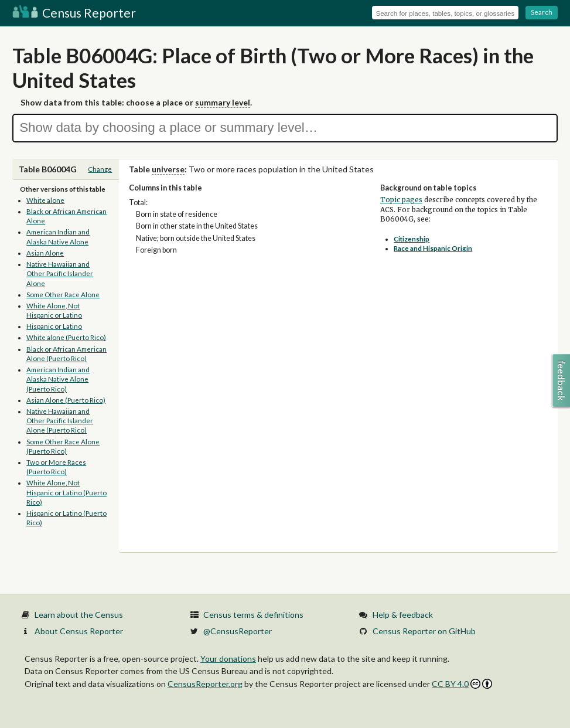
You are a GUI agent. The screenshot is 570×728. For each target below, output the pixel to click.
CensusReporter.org (205, 684)
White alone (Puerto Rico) (66, 337)
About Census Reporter (79, 631)
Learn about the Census (79, 615)
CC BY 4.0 (462, 684)
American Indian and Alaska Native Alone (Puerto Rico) (58, 379)
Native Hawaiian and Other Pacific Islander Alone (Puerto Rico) (60, 421)
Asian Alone (45, 253)
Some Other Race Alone (63, 295)
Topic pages (401, 200)
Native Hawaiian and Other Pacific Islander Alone (60, 274)
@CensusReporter (238, 631)
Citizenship (412, 239)
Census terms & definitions (253, 615)
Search (542, 12)
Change (100, 169)
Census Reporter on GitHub (424, 631)
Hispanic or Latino (54, 326)
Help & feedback (403, 615)
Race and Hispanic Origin (433, 248)
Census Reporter (74, 13)
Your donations (228, 659)
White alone (45, 200)
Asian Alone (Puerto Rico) (66, 400)
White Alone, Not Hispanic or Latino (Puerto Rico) (66, 492)
